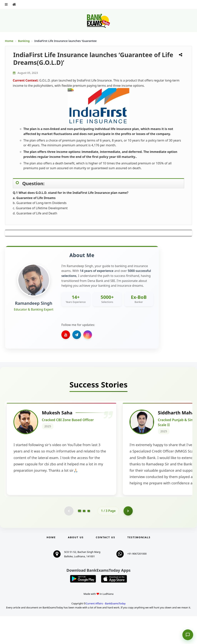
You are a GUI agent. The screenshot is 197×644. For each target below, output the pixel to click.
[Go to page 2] (84, 539)
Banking (24, 41)
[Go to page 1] (80, 539)
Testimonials (139, 565)
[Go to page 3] (89, 539)
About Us (76, 565)
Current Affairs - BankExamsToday (106, 632)
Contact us (105, 565)
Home (9, 41)
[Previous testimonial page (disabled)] (69, 539)
